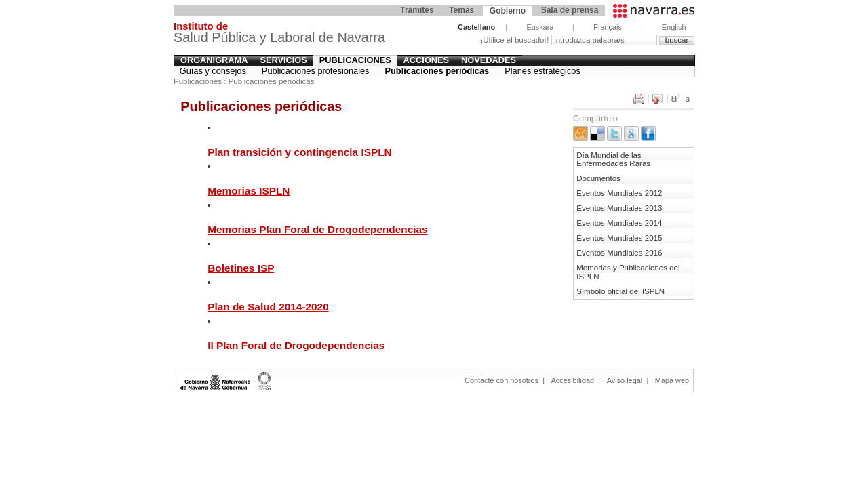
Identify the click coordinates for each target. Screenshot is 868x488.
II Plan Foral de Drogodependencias (296, 345)
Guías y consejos (213, 71)
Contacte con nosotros (501, 380)
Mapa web (672, 380)
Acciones (427, 60)
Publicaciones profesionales (316, 71)
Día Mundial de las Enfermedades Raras (613, 160)
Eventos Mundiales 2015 (619, 238)
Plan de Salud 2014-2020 (268, 307)
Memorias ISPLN (249, 191)
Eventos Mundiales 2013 (619, 208)
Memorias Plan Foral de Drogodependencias (317, 229)
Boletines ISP (241, 268)
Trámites (417, 10)
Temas (461, 10)
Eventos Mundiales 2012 (619, 193)
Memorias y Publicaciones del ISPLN (628, 272)
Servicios (283, 60)
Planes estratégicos (542, 71)
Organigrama (214, 60)
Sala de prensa (570, 10)
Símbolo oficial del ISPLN (620, 291)
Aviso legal (625, 380)
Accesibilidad (573, 380)
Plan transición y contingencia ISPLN (299, 152)
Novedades (489, 60)
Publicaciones (355, 60)
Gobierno (508, 11)
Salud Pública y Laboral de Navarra (279, 34)
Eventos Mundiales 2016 (619, 253)
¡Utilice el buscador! (515, 40)
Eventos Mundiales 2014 (619, 223)
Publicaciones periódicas (437, 71)
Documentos (598, 178)
